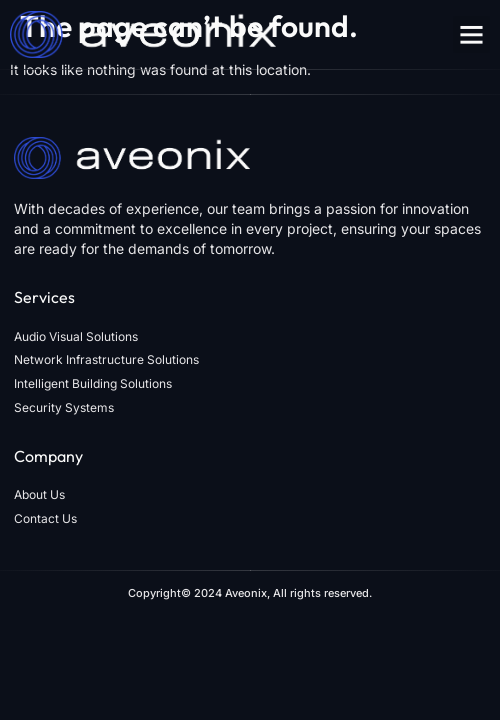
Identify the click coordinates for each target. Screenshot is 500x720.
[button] (472, 35)
